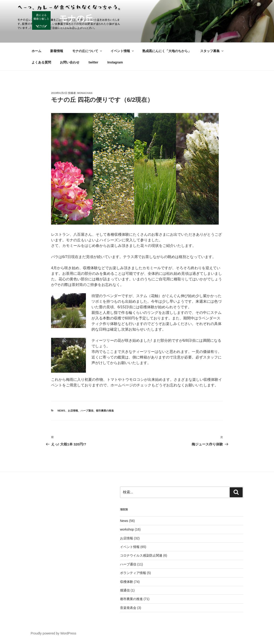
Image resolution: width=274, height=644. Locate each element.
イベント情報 (122, 51)
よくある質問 (41, 62)
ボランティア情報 (133, 573)
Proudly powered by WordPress (54, 633)
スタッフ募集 (212, 51)
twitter (93, 62)
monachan (85, 93)
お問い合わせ (70, 62)
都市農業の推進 (105, 411)
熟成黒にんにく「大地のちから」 (167, 51)
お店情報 (73, 411)
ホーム (36, 51)
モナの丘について (87, 51)
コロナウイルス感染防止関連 (141, 555)
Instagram (115, 62)
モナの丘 (76, 18)
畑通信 (125, 590)
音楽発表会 (128, 608)
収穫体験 (127, 582)
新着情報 (57, 51)
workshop (127, 529)
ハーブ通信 (87, 411)
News (61, 411)
